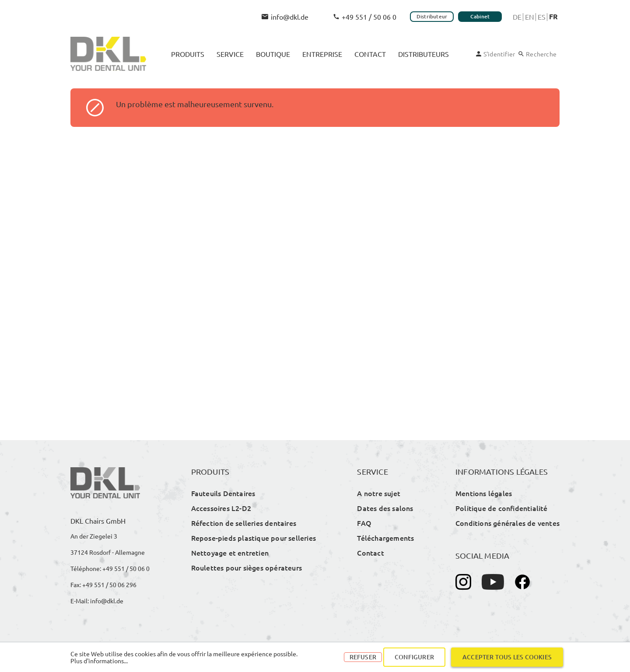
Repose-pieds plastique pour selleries (254, 538)
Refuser (363, 657)
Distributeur (432, 16)
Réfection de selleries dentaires (244, 523)
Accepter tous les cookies (507, 657)
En (530, 17)
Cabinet (480, 16)
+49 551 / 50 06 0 (365, 17)
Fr (553, 17)
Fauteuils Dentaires (223, 493)
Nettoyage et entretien (230, 553)
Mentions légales (484, 493)
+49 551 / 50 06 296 (109, 584)
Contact (370, 553)
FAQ (364, 523)
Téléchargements (385, 538)
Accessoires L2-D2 (221, 508)
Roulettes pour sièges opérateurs (247, 567)
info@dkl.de (285, 17)
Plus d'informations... (99, 661)
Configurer (414, 657)
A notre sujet (379, 493)
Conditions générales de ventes (507, 523)
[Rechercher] (537, 54)
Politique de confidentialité (502, 508)
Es (542, 17)
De (517, 17)
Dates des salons (385, 508)
